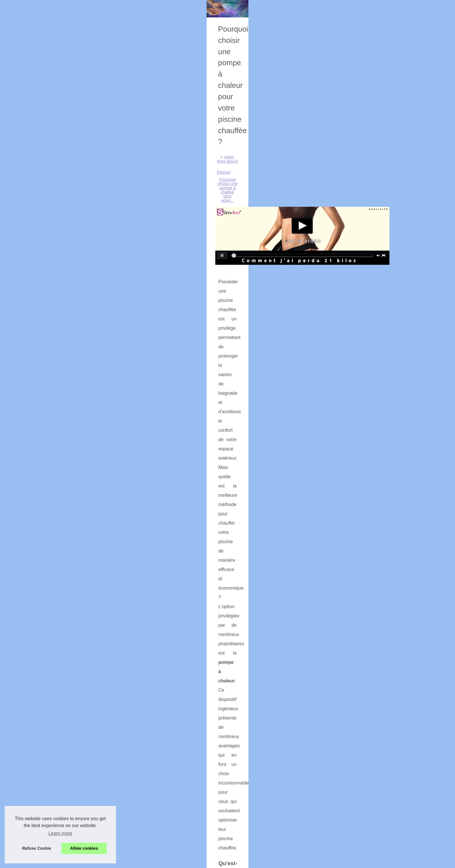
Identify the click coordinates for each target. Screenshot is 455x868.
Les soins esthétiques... (82, 587)
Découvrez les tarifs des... (85, 561)
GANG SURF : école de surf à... (90, 667)
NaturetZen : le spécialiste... (86, 574)
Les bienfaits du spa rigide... (87, 785)
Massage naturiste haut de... (87, 536)
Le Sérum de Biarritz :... (83, 418)
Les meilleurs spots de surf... (87, 680)
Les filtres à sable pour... (83, 444)
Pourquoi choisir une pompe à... (90, 641)
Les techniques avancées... (86, 509)
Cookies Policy (127, 862)
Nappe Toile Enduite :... (82, 391)
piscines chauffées (179, 535)
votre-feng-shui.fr (162, 205)
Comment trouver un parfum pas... (92, 772)
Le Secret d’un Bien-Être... (85, 759)
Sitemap (68, 165)
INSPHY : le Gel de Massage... (89, 470)
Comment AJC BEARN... (84, 378)
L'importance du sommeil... (86, 707)
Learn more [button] (60, 833)
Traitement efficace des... (84, 720)
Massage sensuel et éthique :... (90, 548)
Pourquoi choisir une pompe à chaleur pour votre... (248, 205)
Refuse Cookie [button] (37, 848)
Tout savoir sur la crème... (85, 482)
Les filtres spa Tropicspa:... (85, 614)
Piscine (189, 205)
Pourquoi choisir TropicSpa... (87, 733)
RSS (146, 862)
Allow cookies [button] (84, 848)
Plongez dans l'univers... (83, 456)
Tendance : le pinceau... (83, 431)
